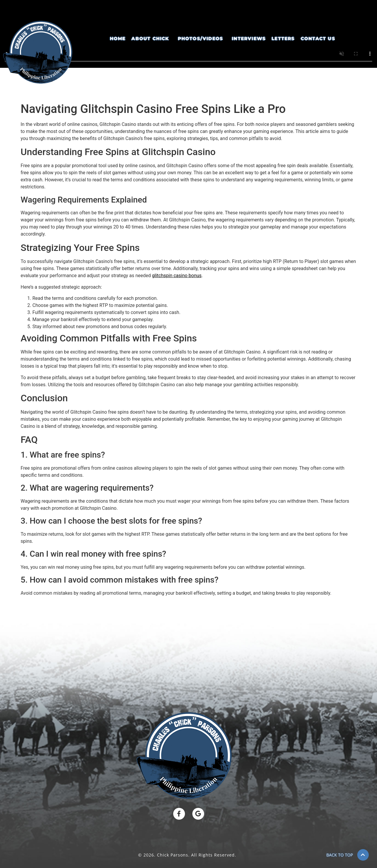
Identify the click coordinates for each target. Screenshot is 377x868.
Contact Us (318, 38)
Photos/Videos (201, 38)
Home (118, 38)
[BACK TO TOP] (363, 855)
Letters (283, 38)
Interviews (249, 38)
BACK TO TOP (340, 855)
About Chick (150, 38)
